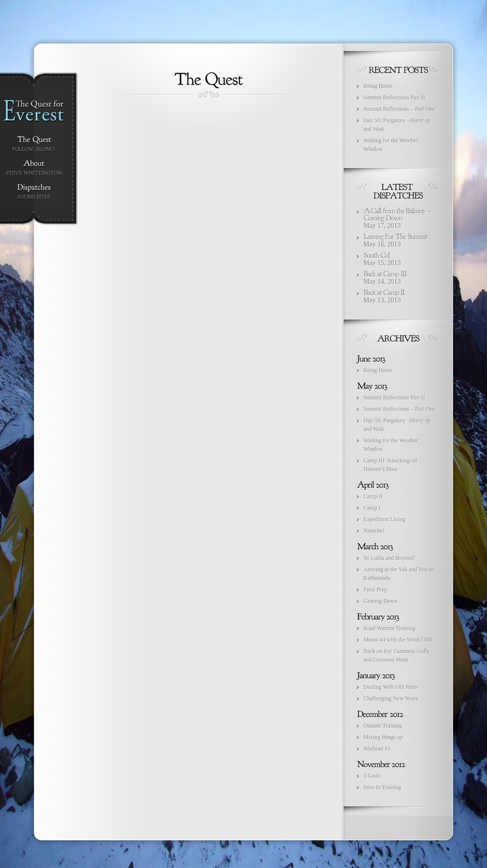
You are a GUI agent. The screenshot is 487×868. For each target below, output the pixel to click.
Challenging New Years (391, 698)
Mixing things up (384, 737)
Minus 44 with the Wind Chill (398, 640)
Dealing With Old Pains (391, 687)
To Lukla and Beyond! (390, 558)
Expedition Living (385, 519)
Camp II (373, 496)
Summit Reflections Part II (395, 97)
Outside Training (383, 726)
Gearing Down (381, 601)
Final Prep (376, 589)
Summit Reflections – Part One (400, 109)
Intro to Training (383, 787)
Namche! (374, 531)
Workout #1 (377, 749)
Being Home (378, 86)
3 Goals (373, 776)
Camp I (372, 508)
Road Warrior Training (390, 628)
